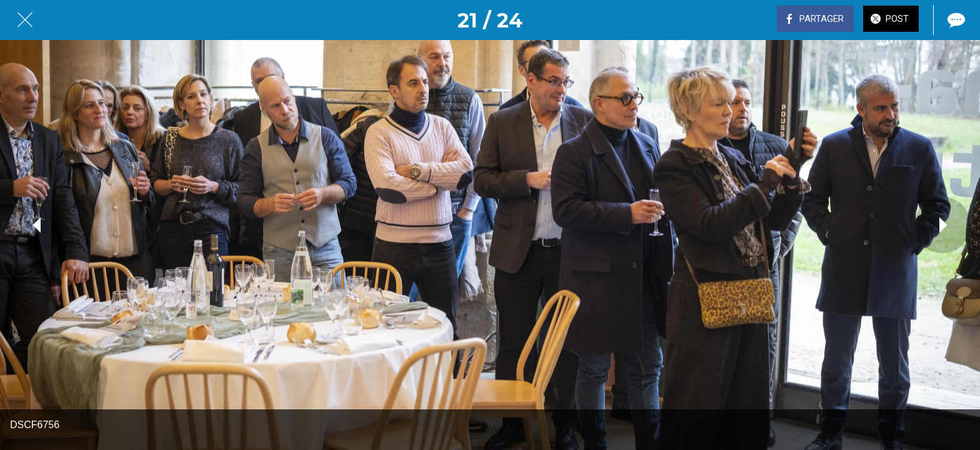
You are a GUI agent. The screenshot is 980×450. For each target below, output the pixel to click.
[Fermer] (25, 20)
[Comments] (955, 20)
